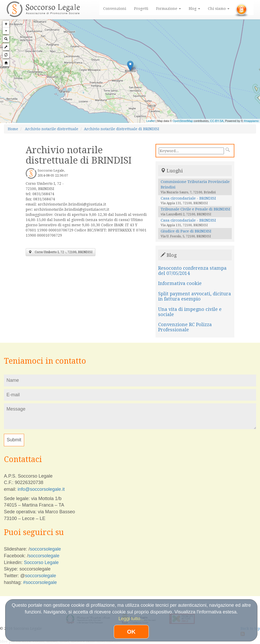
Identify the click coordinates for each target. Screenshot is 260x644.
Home (13, 129)
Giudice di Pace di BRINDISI (186, 231)
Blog (194, 9)
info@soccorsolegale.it (41, 489)
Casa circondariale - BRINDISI (188, 198)
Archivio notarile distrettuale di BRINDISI (122, 129)
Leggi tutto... (131, 619)
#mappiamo (251, 121)
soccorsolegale (45, 549)
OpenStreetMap (183, 121)
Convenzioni (115, 9)
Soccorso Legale (41, 562)
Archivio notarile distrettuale (52, 129)
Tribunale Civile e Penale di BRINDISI (195, 209)
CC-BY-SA (217, 121)
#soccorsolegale (40, 582)
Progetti (141, 9)
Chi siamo (219, 9)
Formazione (168, 9)
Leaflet (150, 121)
